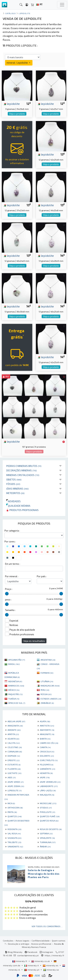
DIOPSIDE (14, 756)
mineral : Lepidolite (19, 63)
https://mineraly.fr (54, 955)
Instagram (46, 952)
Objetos (14, 479)
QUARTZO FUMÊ (50, 816)
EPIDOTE (14, 760)
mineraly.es (51, 965)
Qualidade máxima (18, 506)
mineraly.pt (32, 970)
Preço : (9, 589)
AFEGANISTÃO (17, 660)
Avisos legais (22, 941)
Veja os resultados (34, 641)
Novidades (13, 501)
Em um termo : (13, 564)
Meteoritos (15, 493)
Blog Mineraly (14, 952)
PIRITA (12, 812)
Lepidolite (24, 13)
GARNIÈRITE (47, 769)
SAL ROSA (14, 833)
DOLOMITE (47, 756)
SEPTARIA (46, 833)
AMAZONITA (15, 726)
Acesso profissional (42, 944)
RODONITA (14, 829)
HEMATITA (46, 773)
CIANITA (45, 747)
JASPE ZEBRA (16, 786)
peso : (8, 600)
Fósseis (13, 484)
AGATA (45, 721)
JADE (12, 777)
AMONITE (14, 730)
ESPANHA (47, 673)
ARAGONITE (47, 734)
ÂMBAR (45, 846)
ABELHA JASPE (16, 721)
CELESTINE (15, 747)
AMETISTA (47, 726)
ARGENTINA (48, 660)
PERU (45, 690)
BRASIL (14, 664)
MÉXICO (14, 690)
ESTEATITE (14, 765)
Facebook (31, 952)
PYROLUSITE (47, 812)
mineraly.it (32, 965)
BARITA (45, 739)
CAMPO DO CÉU (49, 743)
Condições (8, 941)
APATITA (13, 734)
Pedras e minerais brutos (24, 466)
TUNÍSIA (14, 699)
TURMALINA (48, 842)
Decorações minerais (22, 470)
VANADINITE (15, 846)
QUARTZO (15, 816)
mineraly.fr (20, 961)
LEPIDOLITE (15, 790)
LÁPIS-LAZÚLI (48, 790)
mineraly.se (51, 970)
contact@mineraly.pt (28, 955)
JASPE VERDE (16, 782)
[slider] (7, 594)
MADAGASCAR (50, 686)
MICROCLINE (48, 803)
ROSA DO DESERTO (51, 829)
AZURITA (13, 739)
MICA (11, 803)
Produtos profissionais (22, 510)
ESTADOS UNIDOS (51, 699)
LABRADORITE (49, 786)
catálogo (10, 13)
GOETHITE (14, 773)
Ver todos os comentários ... (47, 926)
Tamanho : (10, 610)
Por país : (42, 576)
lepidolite (11, 104)
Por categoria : (12, 531)
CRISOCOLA (47, 751)
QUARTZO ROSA (49, 821)
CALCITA (14, 743)
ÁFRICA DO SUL (17, 703)
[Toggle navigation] (62, 5)
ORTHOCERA (15, 808)
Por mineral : (12, 576)
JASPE (45, 777)
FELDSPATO (47, 765)
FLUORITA (14, 769)
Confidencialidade (41, 941)
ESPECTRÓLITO (49, 760)
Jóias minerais (17, 489)
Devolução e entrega (18, 944)
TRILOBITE (14, 842)
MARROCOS (16, 686)
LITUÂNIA (47, 681)
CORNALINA (15, 751)
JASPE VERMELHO (50, 782)
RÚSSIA (46, 694)
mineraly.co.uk (41, 961)
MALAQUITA (47, 795)
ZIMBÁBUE (47, 703)
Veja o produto (17, 114)
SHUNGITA (14, 838)
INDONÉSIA (15, 681)
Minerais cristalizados (23, 475)
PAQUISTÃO (15, 694)
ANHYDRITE (47, 730)
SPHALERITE (47, 838)
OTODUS (46, 808)
